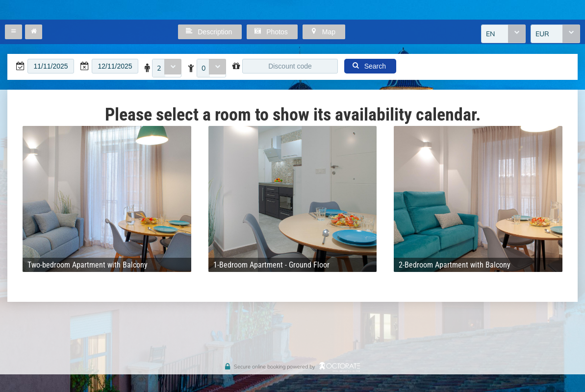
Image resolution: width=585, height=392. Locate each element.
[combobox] (503, 34)
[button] (13, 32)
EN (490, 34)
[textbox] (51, 66)
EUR (542, 34)
